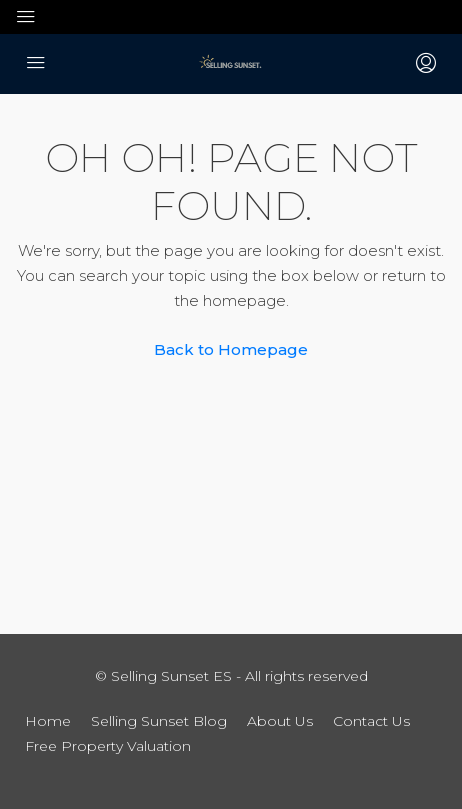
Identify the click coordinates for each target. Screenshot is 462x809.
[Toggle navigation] (26, 17)
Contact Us (371, 721)
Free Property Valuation (108, 746)
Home (48, 721)
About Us (280, 721)
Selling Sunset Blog (159, 721)
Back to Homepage (231, 349)
